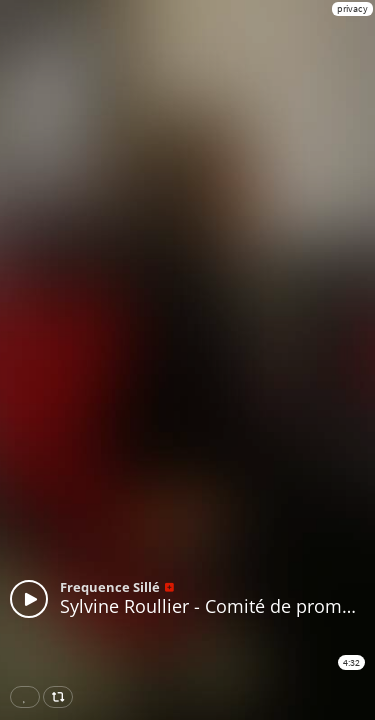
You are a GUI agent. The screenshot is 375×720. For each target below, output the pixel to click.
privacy (352, 8)
